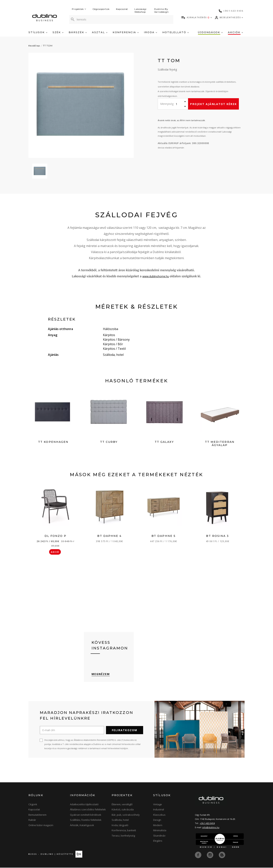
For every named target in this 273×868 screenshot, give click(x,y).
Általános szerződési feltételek (88, 810)
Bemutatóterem (37, 815)
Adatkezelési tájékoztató (84, 805)
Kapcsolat (122, 9)
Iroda (151, 32)
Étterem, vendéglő (122, 805)
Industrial (159, 810)
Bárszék (78, 32)
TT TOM (48, 46)
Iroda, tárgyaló (120, 826)
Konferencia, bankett (124, 831)
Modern (158, 826)
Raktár (32, 820)
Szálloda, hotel (120, 820)
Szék (58, 32)
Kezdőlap (34, 46)
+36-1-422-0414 (207, 824)
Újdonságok (210, 32)
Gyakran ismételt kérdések (86, 815)
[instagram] (210, 855)
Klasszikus (159, 815)
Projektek (79, 9)
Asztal (100, 32)
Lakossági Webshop (140, 10)
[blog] (222, 855)
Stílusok (38, 32)
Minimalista (160, 831)
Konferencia (126, 32)
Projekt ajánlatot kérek (213, 104)
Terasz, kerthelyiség (123, 836)
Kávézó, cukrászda (123, 810)
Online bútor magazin (41, 826)
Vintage (158, 805)
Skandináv (159, 836)
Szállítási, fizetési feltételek (86, 820)
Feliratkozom (125, 731)
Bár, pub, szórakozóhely (126, 815)
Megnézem (101, 675)
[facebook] (198, 855)
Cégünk (33, 805)
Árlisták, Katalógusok (82, 826)
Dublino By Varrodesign (161, 10)
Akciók (235, 32)
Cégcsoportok (101, 9)
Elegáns (158, 841)
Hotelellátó (176, 32)
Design (157, 820)
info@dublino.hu (211, 828)
